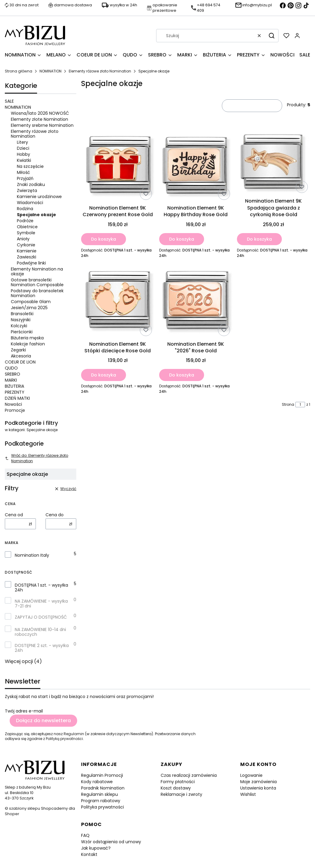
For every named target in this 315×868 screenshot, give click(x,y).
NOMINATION (50, 71)
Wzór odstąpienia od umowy (111, 842)
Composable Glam (31, 302)
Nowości (13, 404)
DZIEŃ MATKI (17, 398)
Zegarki (18, 350)
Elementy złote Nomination (39, 119)
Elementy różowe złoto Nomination (100, 71)
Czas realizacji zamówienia (189, 775)
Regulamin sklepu (99, 794)
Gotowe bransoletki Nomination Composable (37, 282)
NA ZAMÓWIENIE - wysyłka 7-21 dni (41, 604)
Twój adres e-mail (24, 711)
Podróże (25, 221)
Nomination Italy (32, 555)
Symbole (26, 233)
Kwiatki (24, 160)
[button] (272, 36)
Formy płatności (178, 782)
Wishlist (248, 794)
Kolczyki (19, 326)
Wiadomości (30, 203)
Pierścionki (22, 332)
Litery (22, 142)
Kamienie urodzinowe (39, 197)
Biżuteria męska (27, 338)
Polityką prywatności (64, 739)
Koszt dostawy (176, 788)
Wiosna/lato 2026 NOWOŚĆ (40, 113)
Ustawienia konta (258, 788)
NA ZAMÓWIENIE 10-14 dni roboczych (40, 632)
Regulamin (74, 734)
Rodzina (25, 209)
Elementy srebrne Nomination (42, 125)
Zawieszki (27, 257)
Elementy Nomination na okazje (37, 271)
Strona (288, 405)
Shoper (12, 814)
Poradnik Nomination (103, 788)
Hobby (24, 154)
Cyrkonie (26, 245)
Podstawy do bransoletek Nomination (37, 293)
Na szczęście (30, 166)
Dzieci (23, 148)
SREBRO (13, 374)
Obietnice (27, 227)
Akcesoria (21, 356)
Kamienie (27, 251)
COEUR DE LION (20, 362)
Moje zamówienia (258, 782)
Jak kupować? (96, 848)
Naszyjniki (21, 320)
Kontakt (89, 854)
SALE (9, 101)
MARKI (11, 380)
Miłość (24, 172)
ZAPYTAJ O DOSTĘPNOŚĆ (41, 617)
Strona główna (19, 71)
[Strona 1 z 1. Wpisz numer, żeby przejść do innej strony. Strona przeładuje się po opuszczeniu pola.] (300, 405)
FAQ (85, 835)
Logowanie (251, 775)
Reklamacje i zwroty (181, 794)
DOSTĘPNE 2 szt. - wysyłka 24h (42, 648)
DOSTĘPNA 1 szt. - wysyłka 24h (41, 588)
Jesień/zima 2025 (29, 308)
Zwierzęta (27, 191)
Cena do (55, 515)
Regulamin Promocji (102, 775)
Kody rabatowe (97, 782)
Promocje (15, 410)
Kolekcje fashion (28, 344)
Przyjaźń (25, 178)
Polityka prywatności (102, 807)
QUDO (11, 368)
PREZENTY (15, 392)
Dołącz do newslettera (43, 721)
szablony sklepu (25, 808)
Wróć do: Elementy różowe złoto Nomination (36, 458)
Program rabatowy (101, 801)
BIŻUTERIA (14, 386)
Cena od (14, 515)
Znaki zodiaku (31, 184)
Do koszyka (104, 239)
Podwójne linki (31, 263)
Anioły (23, 239)
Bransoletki (22, 314)
